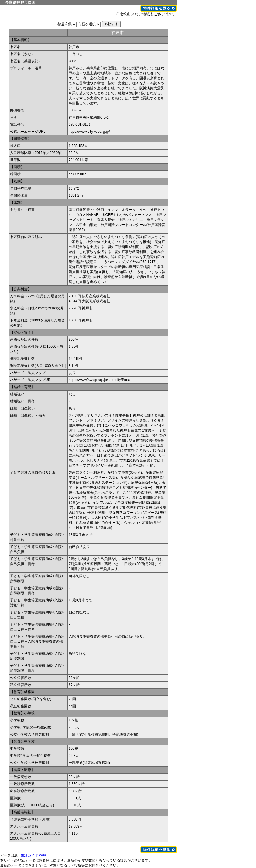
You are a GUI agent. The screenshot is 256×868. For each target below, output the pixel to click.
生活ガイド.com (33, 855)
